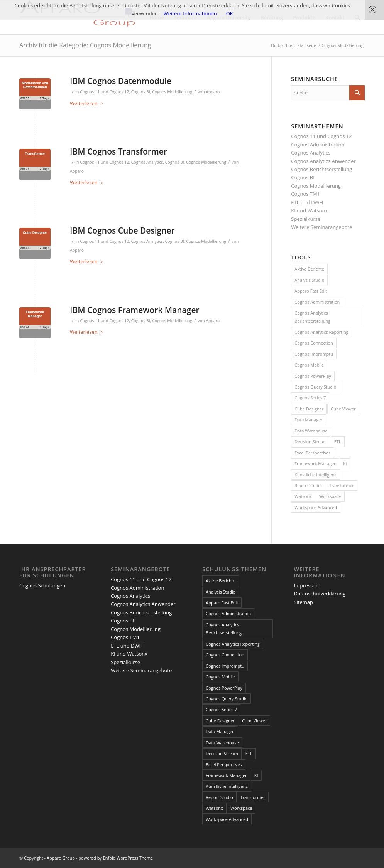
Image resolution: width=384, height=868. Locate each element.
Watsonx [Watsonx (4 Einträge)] (303, 496)
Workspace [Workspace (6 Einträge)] (330, 496)
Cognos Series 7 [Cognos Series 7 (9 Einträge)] (310, 398)
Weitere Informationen (190, 13)
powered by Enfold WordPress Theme (116, 858)
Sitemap (303, 602)
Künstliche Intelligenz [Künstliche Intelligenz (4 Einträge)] (315, 475)
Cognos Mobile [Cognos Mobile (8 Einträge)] (309, 365)
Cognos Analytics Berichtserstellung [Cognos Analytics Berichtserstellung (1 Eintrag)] (312, 317)
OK (230, 13)
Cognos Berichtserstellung (321, 169)
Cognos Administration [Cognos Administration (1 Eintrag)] (317, 302)
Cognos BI (141, 92)
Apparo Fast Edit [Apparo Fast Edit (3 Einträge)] (311, 291)
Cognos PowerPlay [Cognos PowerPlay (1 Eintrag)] (313, 376)
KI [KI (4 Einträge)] (345, 463)
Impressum (307, 585)
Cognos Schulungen (42, 585)
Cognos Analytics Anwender (323, 161)
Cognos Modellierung (172, 92)
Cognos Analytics (147, 162)
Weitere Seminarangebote (321, 227)
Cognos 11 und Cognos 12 (104, 92)
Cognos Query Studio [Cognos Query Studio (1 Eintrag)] (315, 387)
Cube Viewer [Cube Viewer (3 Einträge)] (343, 409)
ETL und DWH (307, 202)
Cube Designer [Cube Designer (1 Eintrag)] (309, 409)
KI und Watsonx (309, 210)
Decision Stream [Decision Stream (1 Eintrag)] (310, 442)
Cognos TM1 (305, 194)
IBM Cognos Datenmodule (121, 81)
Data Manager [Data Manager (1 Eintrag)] (309, 420)
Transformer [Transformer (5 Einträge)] (342, 485)
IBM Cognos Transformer (118, 151)
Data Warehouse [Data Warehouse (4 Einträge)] (311, 431)
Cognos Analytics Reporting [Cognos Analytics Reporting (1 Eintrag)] (321, 332)
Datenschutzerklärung (320, 594)
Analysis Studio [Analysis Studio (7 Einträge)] (309, 280)
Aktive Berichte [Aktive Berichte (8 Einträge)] (309, 269)
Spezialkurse (306, 219)
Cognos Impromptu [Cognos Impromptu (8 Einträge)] (314, 354)
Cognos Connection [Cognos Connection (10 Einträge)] (314, 343)
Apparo (213, 92)
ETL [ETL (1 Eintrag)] (338, 442)
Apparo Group (61, 858)
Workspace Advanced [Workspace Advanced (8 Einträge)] (316, 507)
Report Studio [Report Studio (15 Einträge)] (308, 485)
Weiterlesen (88, 103)
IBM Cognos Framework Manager (135, 310)
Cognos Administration (318, 145)
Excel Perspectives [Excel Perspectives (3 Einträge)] (312, 453)
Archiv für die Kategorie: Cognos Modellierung (85, 45)
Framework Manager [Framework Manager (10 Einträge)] (315, 463)
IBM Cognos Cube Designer (122, 230)
